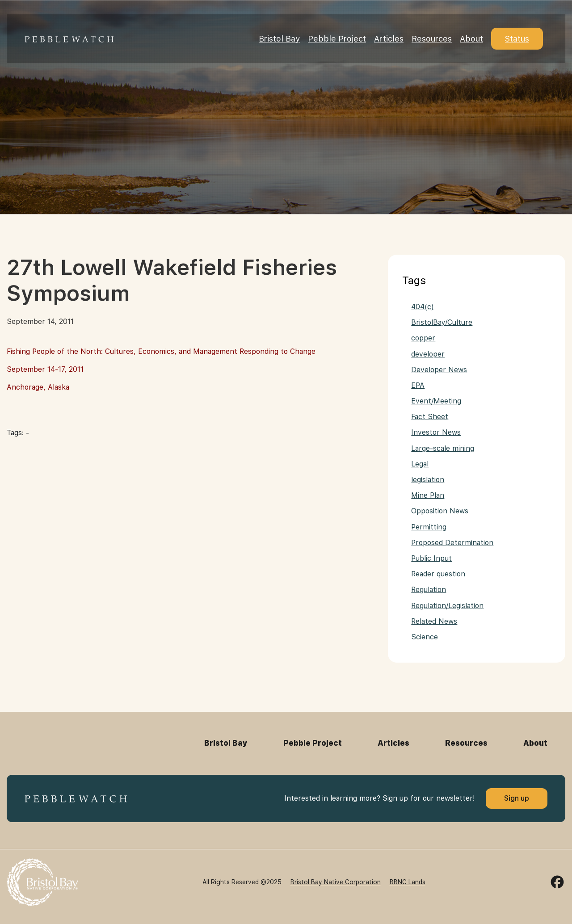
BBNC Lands (408, 882)
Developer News (439, 370)
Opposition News (440, 511)
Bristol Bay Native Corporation (336, 882)
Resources (432, 39)
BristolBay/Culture (442, 322)
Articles (389, 39)
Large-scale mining (443, 448)
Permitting (429, 527)
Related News (434, 621)
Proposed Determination (452, 543)
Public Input (431, 558)
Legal (420, 464)
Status (517, 39)
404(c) (423, 307)
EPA (418, 385)
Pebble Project (337, 39)
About (471, 39)
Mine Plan (428, 495)
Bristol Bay (279, 39)
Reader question (438, 574)
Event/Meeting (436, 401)
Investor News (436, 432)
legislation (428, 480)
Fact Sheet (430, 417)
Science (425, 637)
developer (428, 354)
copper (423, 338)
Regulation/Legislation (447, 606)
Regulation (429, 590)
